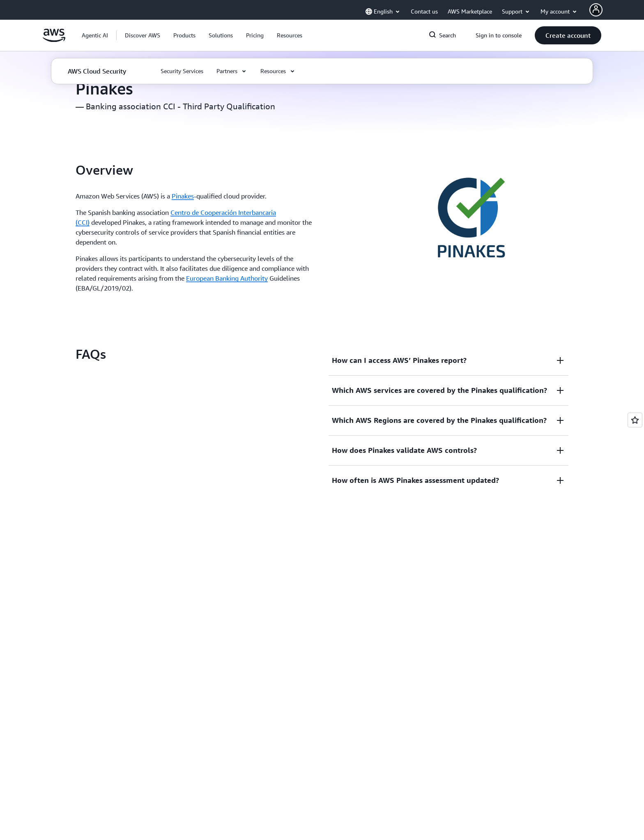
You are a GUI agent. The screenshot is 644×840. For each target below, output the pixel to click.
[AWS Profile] (596, 10)
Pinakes (183, 196)
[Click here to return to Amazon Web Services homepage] (54, 40)
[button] (143, 35)
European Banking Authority (227, 278)
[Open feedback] (635, 420)
